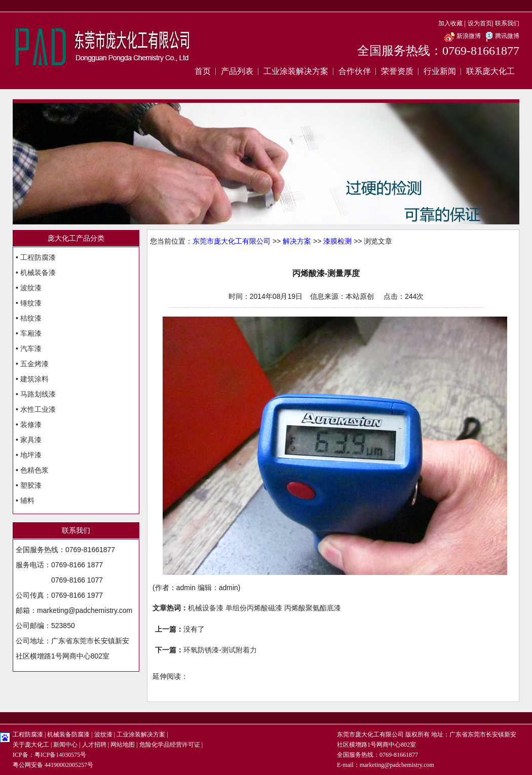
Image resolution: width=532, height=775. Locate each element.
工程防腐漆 (38, 257)
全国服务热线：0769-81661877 (438, 51)
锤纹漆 (31, 303)
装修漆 (31, 424)
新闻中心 (65, 745)
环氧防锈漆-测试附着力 (220, 650)
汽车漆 (31, 348)
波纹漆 (31, 288)
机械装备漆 (38, 273)
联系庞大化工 (490, 71)
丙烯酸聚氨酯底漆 (313, 608)
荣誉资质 (397, 71)
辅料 (27, 500)
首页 (203, 71)
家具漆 (31, 440)
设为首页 (480, 23)
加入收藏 (450, 23)
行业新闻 (440, 71)
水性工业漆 (38, 409)
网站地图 (123, 745)
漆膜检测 (337, 241)
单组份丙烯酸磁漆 (254, 608)
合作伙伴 (355, 71)
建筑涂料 (34, 379)
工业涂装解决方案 (296, 71)
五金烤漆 (34, 364)
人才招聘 (94, 745)
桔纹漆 (31, 318)
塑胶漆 (31, 485)
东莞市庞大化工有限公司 (232, 241)
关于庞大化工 (31, 745)
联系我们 (507, 23)
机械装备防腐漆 (68, 734)
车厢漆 (31, 333)
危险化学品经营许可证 (170, 745)
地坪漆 (31, 455)
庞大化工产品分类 (76, 238)
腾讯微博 (501, 36)
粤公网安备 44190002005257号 (53, 765)
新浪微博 (462, 36)
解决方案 (297, 241)
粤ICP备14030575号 (61, 755)
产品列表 (237, 71)
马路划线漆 (38, 394)
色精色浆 (34, 470)
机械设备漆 (206, 608)
